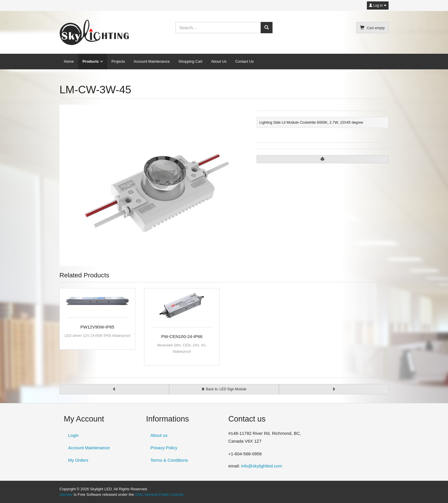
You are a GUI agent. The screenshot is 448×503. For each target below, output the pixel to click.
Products (91, 61)
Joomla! (66, 494)
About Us (219, 61)
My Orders (78, 460)
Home (69, 61)
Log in (378, 5)
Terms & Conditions (169, 460)
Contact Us (244, 61)
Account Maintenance (152, 61)
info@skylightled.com (262, 466)
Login (73, 435)
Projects (118, 61)
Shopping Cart (190, 61)
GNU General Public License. (160, 494)
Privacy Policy (164, 448)
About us (159, 435)
